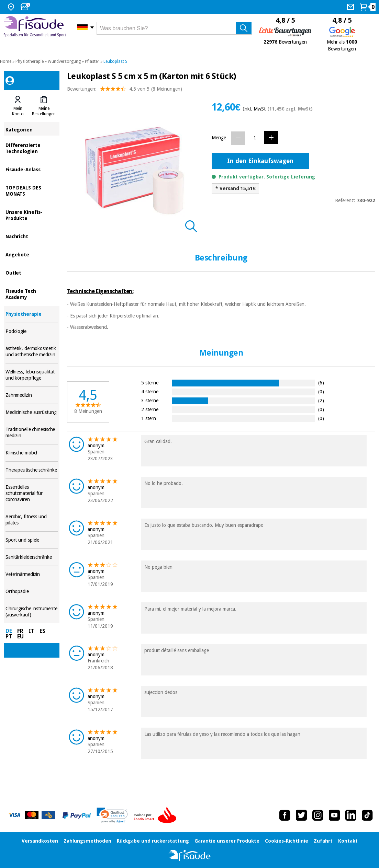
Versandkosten (40, 841)
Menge (219, 138)
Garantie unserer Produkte (227, 841)
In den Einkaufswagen (260, 161)
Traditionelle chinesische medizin (32, 433)
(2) (321, 400)
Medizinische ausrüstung (32, 412)
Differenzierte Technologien (32, 148)
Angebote (32, 254)
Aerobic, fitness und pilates (32, 520)
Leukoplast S (115, 61)
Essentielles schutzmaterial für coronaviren (32, 493)
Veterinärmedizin (32, 574)
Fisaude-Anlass (32, 169)
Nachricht (32, 236)
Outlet (32, 272)
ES (42, 631)
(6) (321, 383)
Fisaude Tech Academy (32, 294)
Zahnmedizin (32, 395)
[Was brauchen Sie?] (174, 28)
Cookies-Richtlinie (287, 841)
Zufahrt (323, 841)
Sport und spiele (32, 540)
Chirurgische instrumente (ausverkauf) (32, 612)
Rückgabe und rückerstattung (153, 841)
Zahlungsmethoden (87, 841)
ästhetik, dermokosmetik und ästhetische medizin (32, 352)
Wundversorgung (64, 61)
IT (31, 631)
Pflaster (92, 61)
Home (6, 61)
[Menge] (255, 138)
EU (20, 636)
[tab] (18, 106)
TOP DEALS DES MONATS (32, 190)
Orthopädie (32, 592)
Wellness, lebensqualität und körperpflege (32, 375)
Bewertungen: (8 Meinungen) (125, 90)
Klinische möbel (32, 453)
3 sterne (150, 400)
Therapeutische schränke (32, 470)
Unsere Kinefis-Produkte (32, 215)
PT (9, 636)
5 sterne (150, 383)
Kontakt (348, 841)
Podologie (32, 331)
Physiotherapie (30, 61)
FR (20, 631)
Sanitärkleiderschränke (32, 557)
